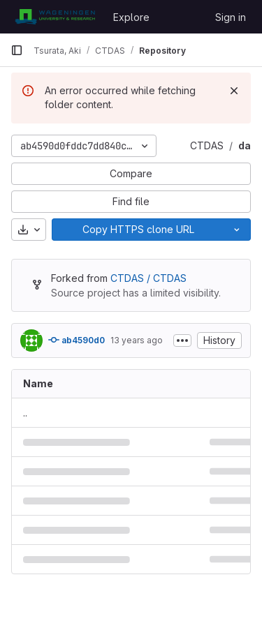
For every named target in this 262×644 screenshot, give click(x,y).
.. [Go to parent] (25, 413)
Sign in (231, 17)
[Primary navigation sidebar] (17, 50)
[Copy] (138, 230)
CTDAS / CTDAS (148, 278)
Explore (131, 17)
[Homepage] (55, 17)
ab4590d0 (77, 340)
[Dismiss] (234, 91)
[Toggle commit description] (182, 340)
